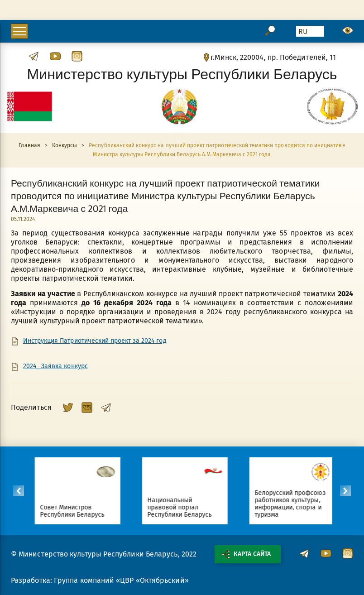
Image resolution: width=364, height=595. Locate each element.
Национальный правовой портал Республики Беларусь (188, 507)
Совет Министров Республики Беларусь (81, 511)
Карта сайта (246, 554)
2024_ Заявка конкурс (55, 366)
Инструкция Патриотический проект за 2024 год (95, 341)
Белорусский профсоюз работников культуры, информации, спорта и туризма (299, 504)
